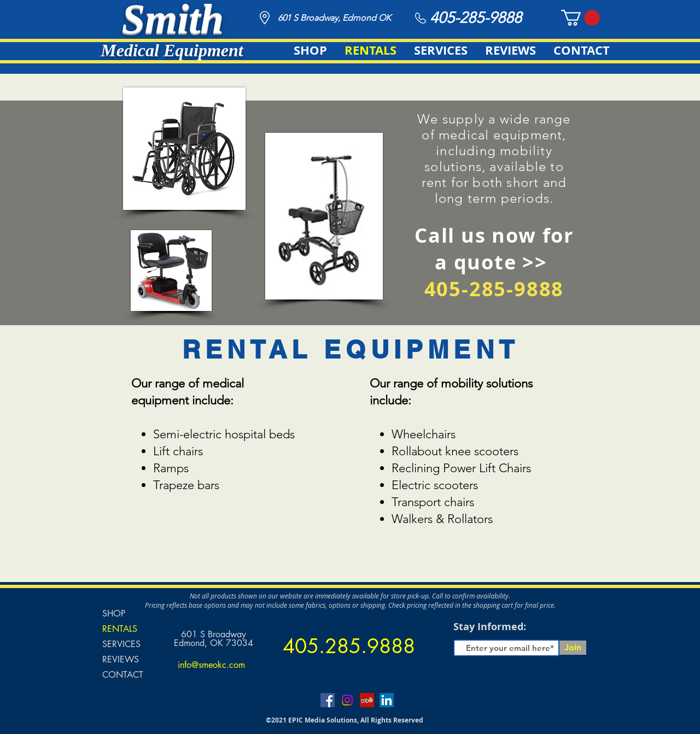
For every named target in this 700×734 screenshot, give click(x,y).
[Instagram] (347, 700)
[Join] (573, 648)
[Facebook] (328, 700)
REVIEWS (121, 659)
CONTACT (123, 675)
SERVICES (121, 644)
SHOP (114, 613)
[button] (581, 18)
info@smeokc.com (211, 665)
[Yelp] (367, 700)
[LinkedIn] (387, 700)
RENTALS (120, 629)
